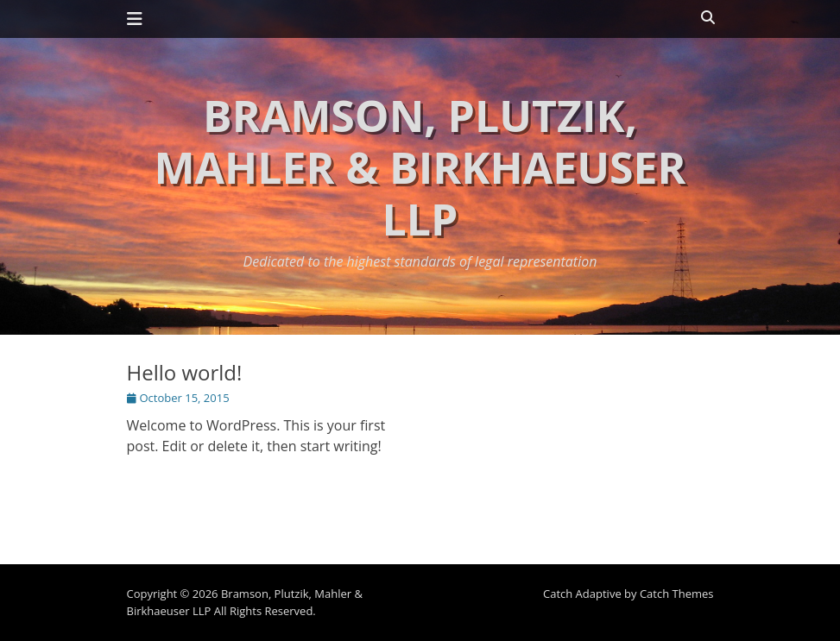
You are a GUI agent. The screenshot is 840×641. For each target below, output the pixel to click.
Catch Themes (677, 594)
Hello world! (185, 372)
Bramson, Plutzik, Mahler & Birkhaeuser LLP (420, 167)
